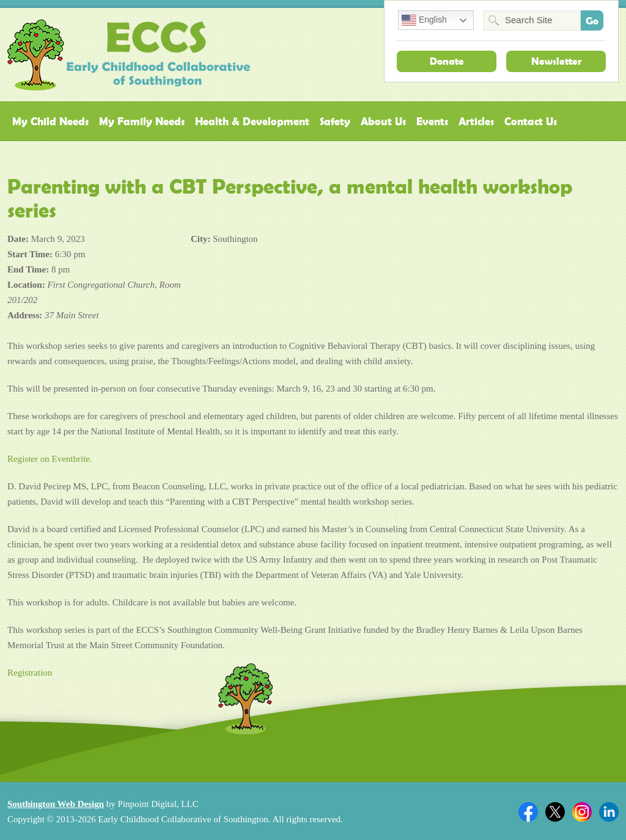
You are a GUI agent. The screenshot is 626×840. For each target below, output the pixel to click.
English (424, 20)
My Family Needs (142, 121)
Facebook (528, 812)
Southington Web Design (56, 804)
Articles (476, 121)
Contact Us (531, 121)
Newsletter (556, 61)
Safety (335, 121)
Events (432, 121)
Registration (30, 673)
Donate (447, 61)
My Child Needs (50, 121)
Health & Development (252, 121)
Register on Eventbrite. (50, 459)
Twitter (555, 812)
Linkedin (609, 812)
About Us (383, 121)
